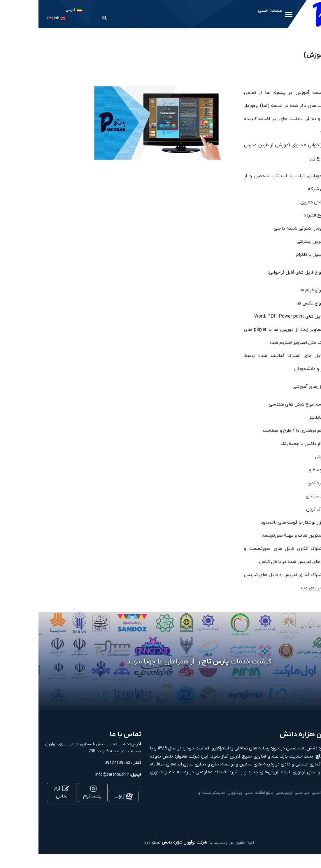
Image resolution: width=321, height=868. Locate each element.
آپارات (85, 796)
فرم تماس (23, 792)
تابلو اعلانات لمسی (220, 793)
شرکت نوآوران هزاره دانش (146, 843)
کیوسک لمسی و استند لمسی (295, 793)
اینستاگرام (54, 793)
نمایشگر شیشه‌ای (173, 793)
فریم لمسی (245, 793)
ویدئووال (197, 793)
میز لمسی (264, 793)
